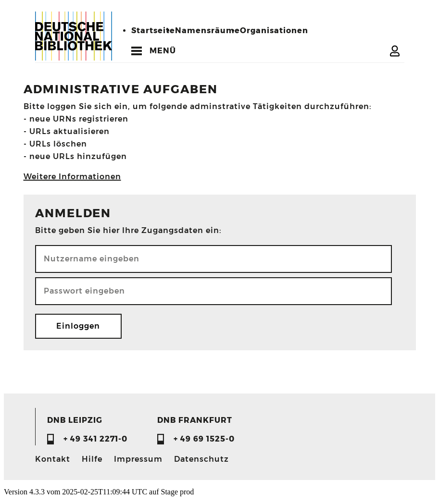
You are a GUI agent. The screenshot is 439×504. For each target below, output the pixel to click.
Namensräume (207, 31)
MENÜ (163, 51)
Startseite (153, 31)
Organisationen (274, 31)
